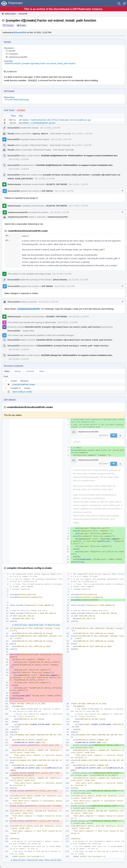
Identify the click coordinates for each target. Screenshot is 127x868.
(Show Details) (60, 280)
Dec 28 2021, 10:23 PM (65, 286)
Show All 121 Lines (35, 860)
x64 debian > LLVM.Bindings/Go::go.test (37, 123)
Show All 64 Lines (36, 625)
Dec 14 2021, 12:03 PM (19, 159)
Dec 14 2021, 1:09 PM (78, 184)
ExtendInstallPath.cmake (24, 384)
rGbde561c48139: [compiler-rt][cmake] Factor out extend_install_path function (40, 63)
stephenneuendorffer (18, 57)
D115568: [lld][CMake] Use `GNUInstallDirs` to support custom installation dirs (79, 156)
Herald (11, 134)
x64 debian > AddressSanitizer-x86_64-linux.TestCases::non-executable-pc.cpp (55, 120)
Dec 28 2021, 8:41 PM (60, 212)
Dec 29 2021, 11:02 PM (19, 349)
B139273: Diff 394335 (57, 184)
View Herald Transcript (61, 134)
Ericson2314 (20, 32)
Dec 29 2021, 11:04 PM (19, 359)
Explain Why (28, 331)
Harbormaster (14, 184)
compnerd (13, 54)
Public (23, 25)
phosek (12, 51)
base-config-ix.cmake (22, 392)
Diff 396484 (48, 286)
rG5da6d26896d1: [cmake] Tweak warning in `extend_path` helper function (72, 346)
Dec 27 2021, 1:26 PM (64, 191)
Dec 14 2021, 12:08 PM (19, 169)
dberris (44, 134)
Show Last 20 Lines (53, 860)
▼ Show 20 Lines (52, 625)
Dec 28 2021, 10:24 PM (49, 302)
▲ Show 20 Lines (19, 625)
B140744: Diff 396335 (57, 206)
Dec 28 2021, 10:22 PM (78, 280)
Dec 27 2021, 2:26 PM (78, 206)
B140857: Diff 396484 (57, 317)
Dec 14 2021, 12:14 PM (45, 179)
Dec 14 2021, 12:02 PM (50, 128)
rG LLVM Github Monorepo (17, 100)
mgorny (36, 134)
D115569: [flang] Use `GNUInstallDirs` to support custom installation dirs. (77, 355)
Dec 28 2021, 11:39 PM (79, 317)
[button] (124, 3)
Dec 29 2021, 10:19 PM (68, 322)
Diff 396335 (48, 191)
